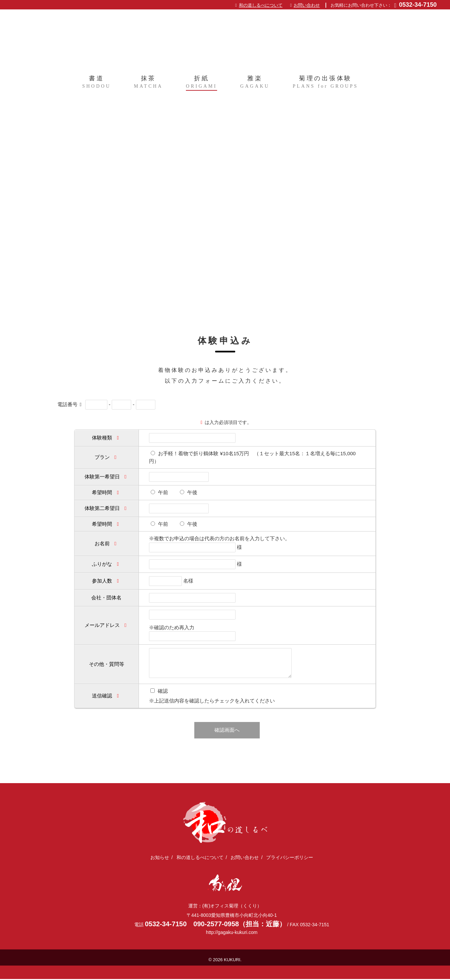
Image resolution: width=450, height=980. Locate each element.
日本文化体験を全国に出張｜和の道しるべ (225, 40)
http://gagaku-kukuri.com (232, 933)
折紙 (202, 84)
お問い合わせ (307, 5)
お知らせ (160, 858)
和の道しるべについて (261, 5)
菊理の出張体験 (325, 84)
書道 (96, 84)
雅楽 (255, 84)
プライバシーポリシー (290, 858)
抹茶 (148, 84)
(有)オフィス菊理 (225, 884)
